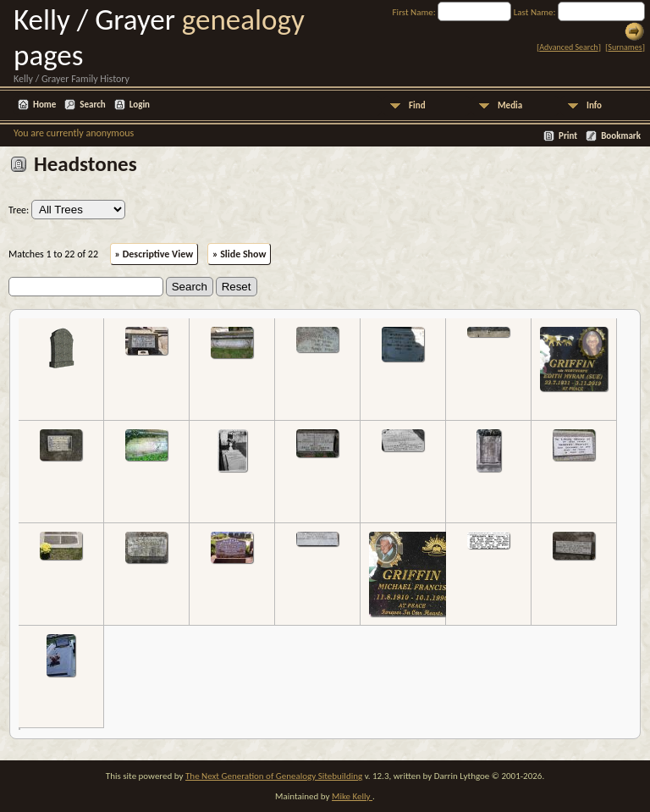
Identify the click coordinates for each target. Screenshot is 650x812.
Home (44, 105)
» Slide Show (239, 254)
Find (417, 105)
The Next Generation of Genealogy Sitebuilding (274, 776)
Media (510, 105)
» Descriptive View (154, 254)
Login (140, 105)
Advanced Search (568, 47)
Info (594, 105)
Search (92, 105)
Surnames (625, 47)
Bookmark (621, 136)
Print (568, 136)
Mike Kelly (352, 796)
